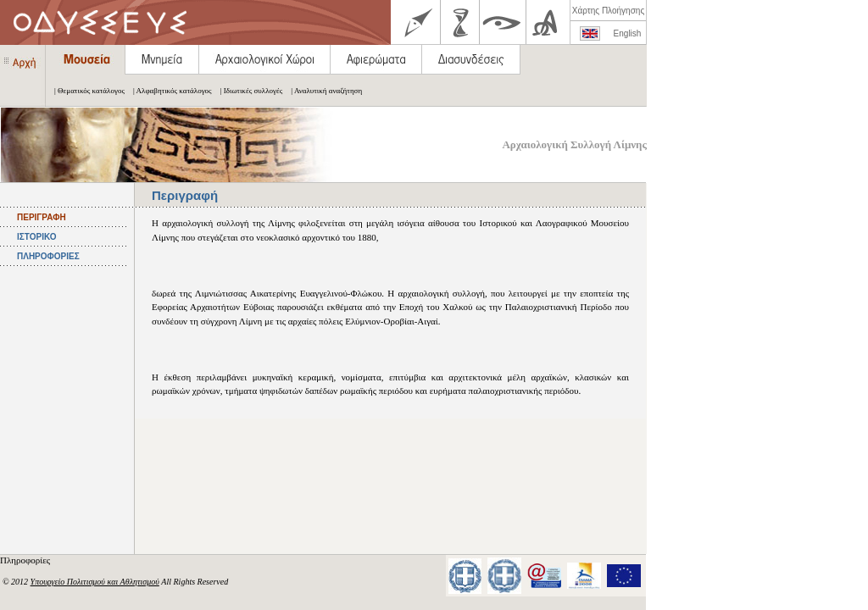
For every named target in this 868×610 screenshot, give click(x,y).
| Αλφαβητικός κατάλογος (168, 91)
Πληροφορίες (26, 560)
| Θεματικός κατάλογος (85, 91)
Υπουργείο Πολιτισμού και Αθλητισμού (95, 582)
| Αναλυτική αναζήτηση (322, 91)
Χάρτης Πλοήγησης (608, 11)
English (628, 33)
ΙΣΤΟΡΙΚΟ (36, 237)
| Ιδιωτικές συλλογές (248, 91)
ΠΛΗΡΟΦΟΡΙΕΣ (48, 256)
